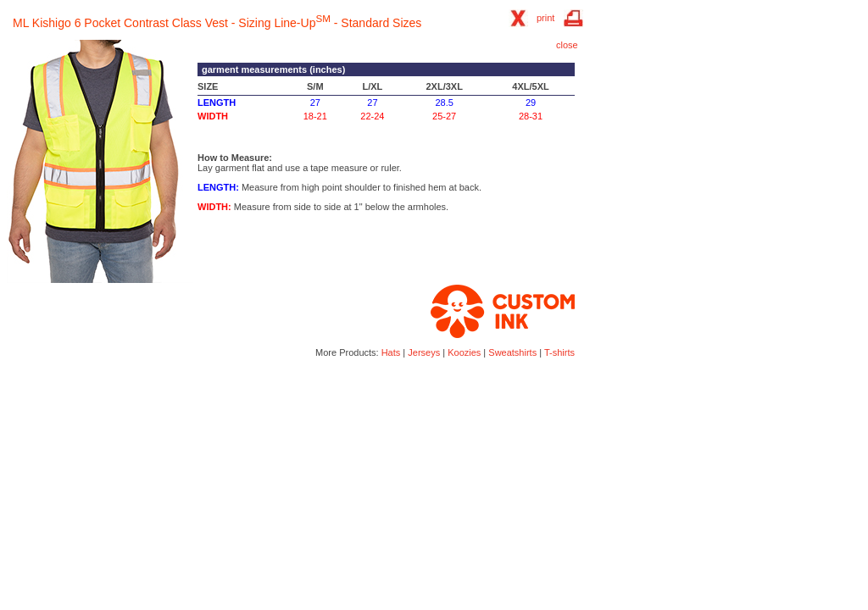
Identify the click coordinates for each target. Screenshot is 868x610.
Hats (391, 352)
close (567, 45)
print (545, 18)
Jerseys (424, 352)
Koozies (464, 352)
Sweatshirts (512, 352)
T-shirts (559, 352)
